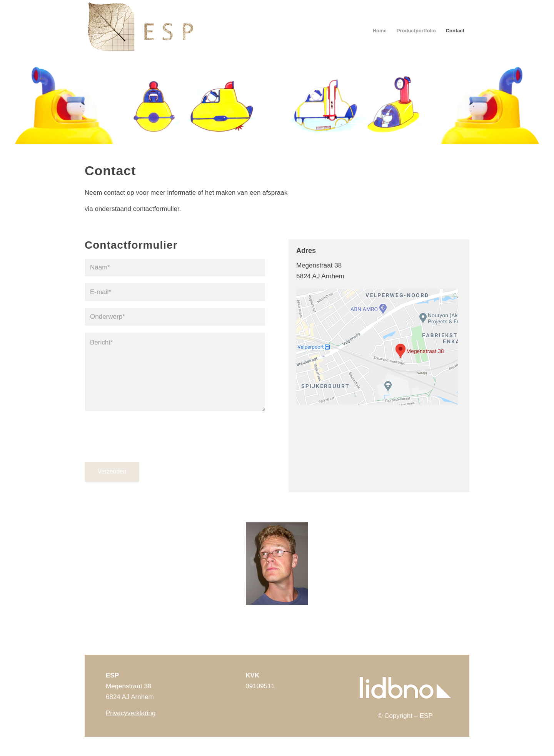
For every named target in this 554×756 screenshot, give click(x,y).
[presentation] (143, 444)
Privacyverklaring (131, 713)
